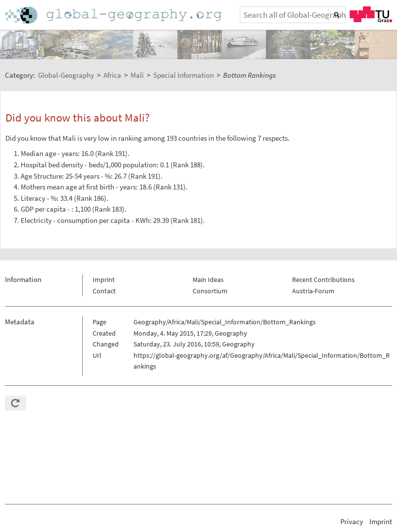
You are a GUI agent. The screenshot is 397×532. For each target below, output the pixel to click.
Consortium (210, 291)
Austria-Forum (313, 291)
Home (114, 15)
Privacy (352, 521)
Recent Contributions (323, 280)
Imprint (104, 280)
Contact (104, 291)
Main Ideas (208, 280)
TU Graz (371, 14)
